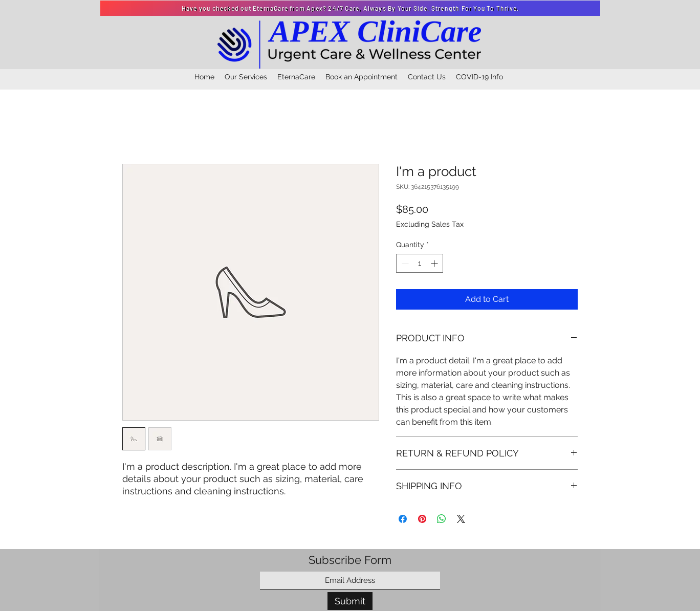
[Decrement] (404, 263)
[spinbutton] (420, 263)
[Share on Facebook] (403, 519)
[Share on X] (461, 519)
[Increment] (435, 263)
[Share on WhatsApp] (442, 519)
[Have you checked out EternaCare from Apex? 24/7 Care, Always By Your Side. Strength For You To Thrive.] (350, 8)
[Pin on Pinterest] (422, 519)
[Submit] (350, 601)
